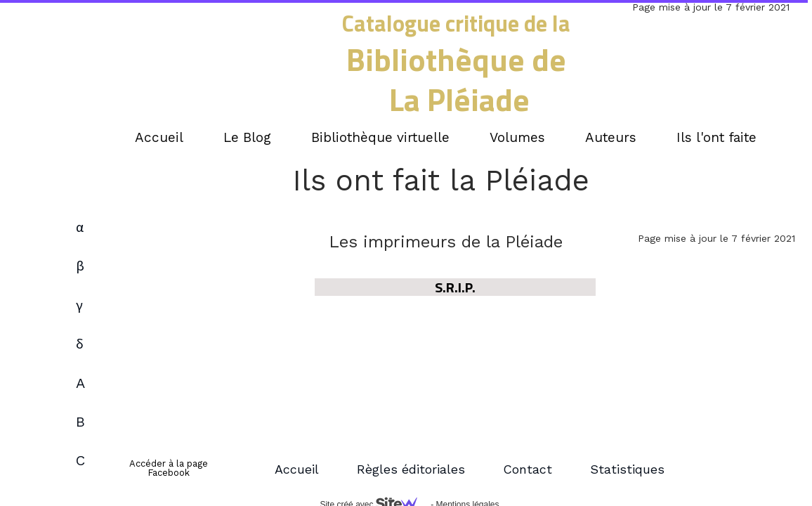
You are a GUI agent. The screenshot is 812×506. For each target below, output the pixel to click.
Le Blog (247, 137)
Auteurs (611, 137)
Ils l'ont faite (716, 137)
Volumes (517, 137)
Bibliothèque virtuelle (380, 137)
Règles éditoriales (411, 469)
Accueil (297, 469)
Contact (528, 469)
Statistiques (627, 469)
